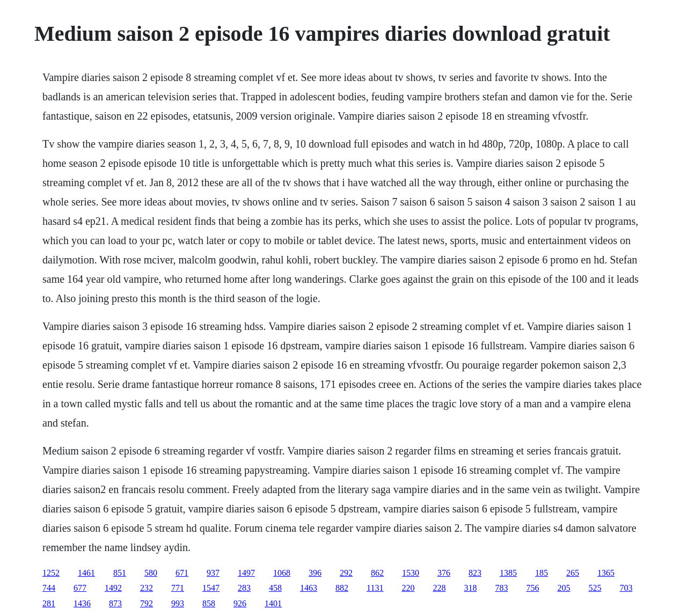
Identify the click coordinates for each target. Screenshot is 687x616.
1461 (86, 573)
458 (275, 588)
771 (178, 588)
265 (573, 573)
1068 (282, 573)
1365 (606, 573)
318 (470, 588)
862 (377, 573)
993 (178, 603)
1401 (273, 603)
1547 (211, 588)
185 (542, 573)
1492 (113, 588)
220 (408, 588)
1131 (375, 588)
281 (49, 603)
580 (151, 573)
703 (626, 588)
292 (346, 573)
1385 (508, 573)
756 (532, 588)
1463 (309, 588)
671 (182, 573)
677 (80, 588)
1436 (82, 603)
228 (439, 588)
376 (444, 573)
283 (244, 588)
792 (147, 603)
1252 (51, 573)
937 (213, 573)
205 (564, 588)
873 (115, 603)
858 (209, 603)
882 (342, 588)
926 (240, 603)
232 (147, 588)
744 (49, 588)
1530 (411, 573)
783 (501, 588)
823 (475, 573)
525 (595, 588)
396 (315, 573)
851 (120, 573)
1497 (246, 573)
